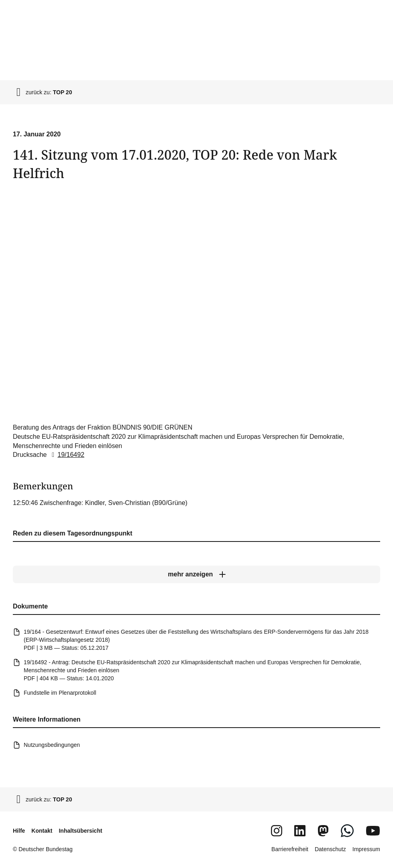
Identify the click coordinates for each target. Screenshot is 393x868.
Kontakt (42, 831)
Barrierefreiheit (290, 849)
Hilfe (19, 831)
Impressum (366, 849)
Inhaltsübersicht (80, 831)
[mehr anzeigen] (196, 575)
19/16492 (66, 455)
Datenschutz (330, 849)
